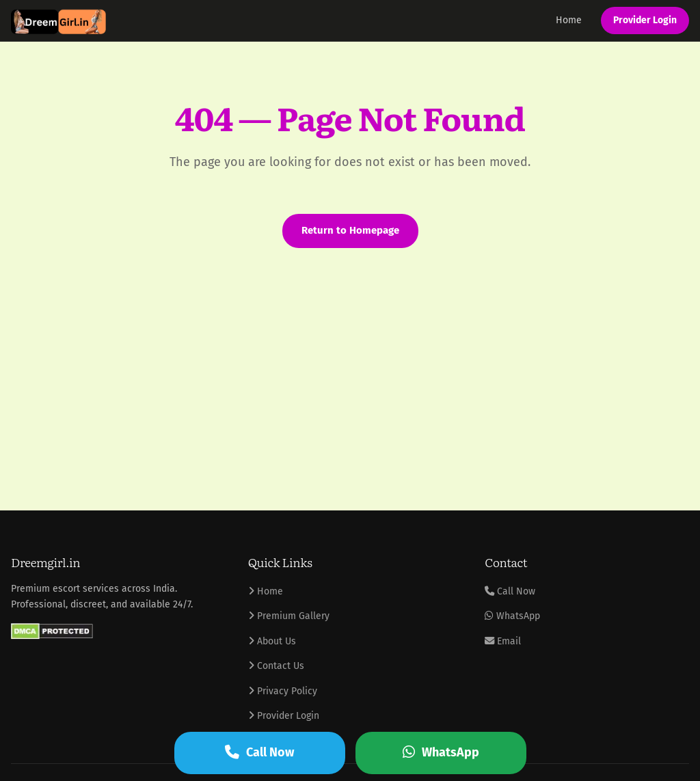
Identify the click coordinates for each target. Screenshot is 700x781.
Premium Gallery (289, 616)
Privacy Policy (283, 691)
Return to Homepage (350, 230)
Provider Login (645, 20)
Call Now (510, 591)
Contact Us (276, 666)
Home (569, 20)
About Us (272, 641)
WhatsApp (512, 616)
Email (503, 641)
